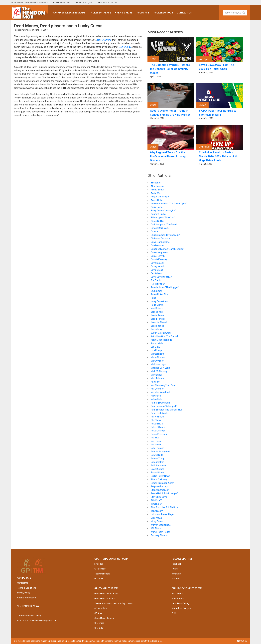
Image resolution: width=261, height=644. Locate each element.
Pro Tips (155, 438)
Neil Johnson (157, 389)
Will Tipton (156, 528)
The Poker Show (102, 574)
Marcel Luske (158, 354)
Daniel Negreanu (159, 252)
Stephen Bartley (159, 486)
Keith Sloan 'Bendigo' (162, 340)
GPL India (99, 628)
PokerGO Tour (164, 13)
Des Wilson (156, 273)
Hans (153, 298)
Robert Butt (157, 455)
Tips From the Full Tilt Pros (164, 507)
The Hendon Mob (30, 13)
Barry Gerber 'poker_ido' (163, 211)
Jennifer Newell (159, 322)
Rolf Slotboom (158, 466)
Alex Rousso (157, 186)
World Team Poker (160, 532)
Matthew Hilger (159, 364)
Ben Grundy (125, 47)
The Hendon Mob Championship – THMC (114, 603)
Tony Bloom (157, 511)
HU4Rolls (99, 579)
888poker (156, 183)
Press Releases (159, 434)
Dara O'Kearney (159, 259)
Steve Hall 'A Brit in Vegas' (164, 493)
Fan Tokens (177, 594)
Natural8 (155, 382)
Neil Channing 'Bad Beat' (163, 385)
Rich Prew (156, 441)
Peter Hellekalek (159, 413)
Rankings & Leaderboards (69, 13)
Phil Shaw (156, 420)
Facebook (177, 564)
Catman (155, 232)
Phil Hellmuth (158, 417)
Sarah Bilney (157, 473)
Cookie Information (27, 598)
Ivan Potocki (157, 308)
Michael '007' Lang (160, 368)
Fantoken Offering (180, 603)
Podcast (144, 13)
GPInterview (100, 569)
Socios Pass (178, 599)
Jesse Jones (157, 326)
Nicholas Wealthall (160, 392)
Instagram (176, 574)
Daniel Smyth (158, 256)
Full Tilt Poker (158, 284)
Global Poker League (104, 618)
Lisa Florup (156, 350)
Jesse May (156, 329)
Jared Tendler (158, 319)
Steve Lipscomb (159, 497)
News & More (124, 13)
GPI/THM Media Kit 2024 (29, 606)
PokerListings (158, 431)
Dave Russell (157, 263)
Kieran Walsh (157, 343)
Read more (157, 641)
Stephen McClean (160, 490)
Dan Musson (157, 245)
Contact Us (184, 13)
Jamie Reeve (158, 315)
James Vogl (157, 312)
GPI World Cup (101, 608)
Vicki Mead (156, 518)
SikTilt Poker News (160, 476)
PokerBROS (157, 424)
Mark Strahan (158, 357)
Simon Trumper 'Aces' (162, 483)
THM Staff (156, 500)
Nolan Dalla (156, 399)
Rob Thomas (157, 448)
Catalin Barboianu (160, 228)
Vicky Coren (157, 521)
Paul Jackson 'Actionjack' (164, 406)
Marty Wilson (157, 361)
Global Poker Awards (105, 599)
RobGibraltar (157, 462)
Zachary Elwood (159, 535)
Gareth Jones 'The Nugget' (165, 287)
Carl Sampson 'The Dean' (164, 225)
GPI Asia (98, 613)
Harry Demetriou (159, 301)
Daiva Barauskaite (160, 242)
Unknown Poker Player (162, 514)
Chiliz (174, 613)
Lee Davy (155, 347)
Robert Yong (157, 459)
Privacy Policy (24, 593)
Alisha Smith (157, 190)
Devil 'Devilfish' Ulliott (161, 277)
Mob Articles (157, 378)
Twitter (175, 569)
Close (242, 641)
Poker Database (101, 13)
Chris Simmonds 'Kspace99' (165, 235)
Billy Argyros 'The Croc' (163, 218)
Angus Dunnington (160, 197)
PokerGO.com (158, 427)
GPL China (99, 623)
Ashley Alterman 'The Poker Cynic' (169, 204)
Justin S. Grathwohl (161, 333)
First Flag (99, 564)
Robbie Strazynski (160, 452)
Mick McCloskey (159, 371)
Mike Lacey (156, 375)
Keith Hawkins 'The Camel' (164, 336)
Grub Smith (157, 291)
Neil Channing (104, 40)
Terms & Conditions (27, 588)
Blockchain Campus (181, 608)
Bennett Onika (158, 214)
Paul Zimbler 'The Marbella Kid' (167, 410)
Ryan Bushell (157, 469)
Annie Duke (157, 200)
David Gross (157, 270)
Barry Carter (157, 207)
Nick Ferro (156, 396)
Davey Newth (158, 266)
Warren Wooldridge (161, 525)
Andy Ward (156, 193)
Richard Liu (156, 445)
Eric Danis (156, 280)
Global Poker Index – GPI (106, 594)
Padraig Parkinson (160, 403)
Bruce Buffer (157, 221)
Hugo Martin (157, 305)
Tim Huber (156, 504)
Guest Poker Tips (160, 294)
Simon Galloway (159, 480)
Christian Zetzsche (161, 239)
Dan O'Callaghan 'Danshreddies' (167, 249)
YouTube (176, 579)
